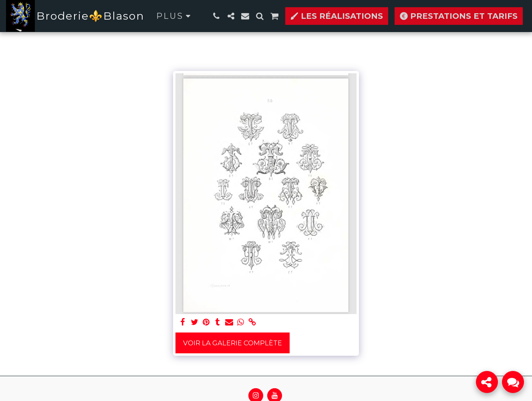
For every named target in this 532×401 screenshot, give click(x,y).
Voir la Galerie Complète (233, 343)
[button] (216, 16)
